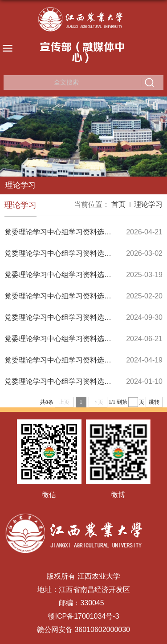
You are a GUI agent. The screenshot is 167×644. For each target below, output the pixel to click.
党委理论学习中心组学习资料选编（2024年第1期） (86, 381)
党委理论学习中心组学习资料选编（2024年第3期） (86, 339)
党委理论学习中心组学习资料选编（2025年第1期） (86, 296)
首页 (118, 204)
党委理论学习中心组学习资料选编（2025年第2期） (86, 275)
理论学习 (148, 204)
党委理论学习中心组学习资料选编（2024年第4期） (86, 317)
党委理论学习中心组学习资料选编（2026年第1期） (86, 253)
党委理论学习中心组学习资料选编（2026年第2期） (86, 232)
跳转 (154, 402)
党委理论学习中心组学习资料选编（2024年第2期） (86, 360)
